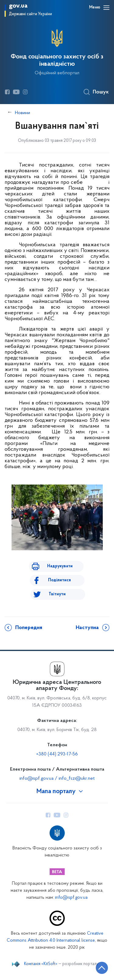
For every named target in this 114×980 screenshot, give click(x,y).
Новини (22, 113)
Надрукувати (60, 566)
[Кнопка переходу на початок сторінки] (102, 968)
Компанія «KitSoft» (41, 964)
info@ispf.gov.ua (71, 898)
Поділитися (59, 580)
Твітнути (57, 594)
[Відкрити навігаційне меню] (106, 8)
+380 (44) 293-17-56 (57, 754)
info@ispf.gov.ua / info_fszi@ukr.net (57, 779)
